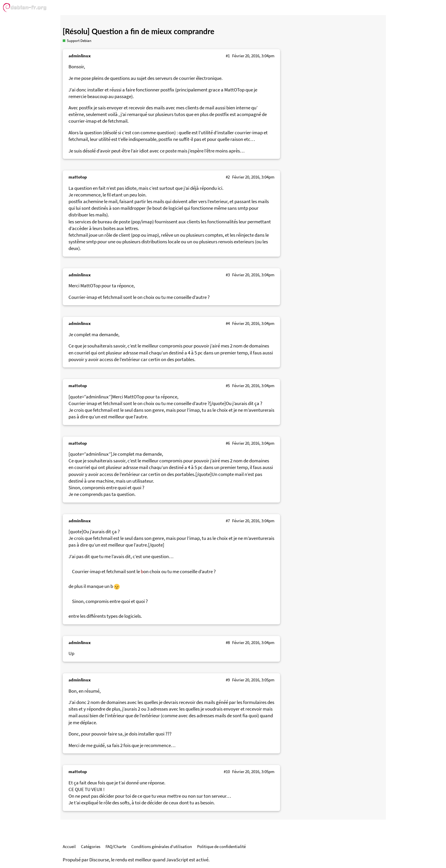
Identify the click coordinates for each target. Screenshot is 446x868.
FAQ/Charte (116, 846)
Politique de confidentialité (221, 846)
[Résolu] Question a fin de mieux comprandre (139, 31)
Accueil (69, 846)
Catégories (91, 846)
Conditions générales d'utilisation (162, 846)
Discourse (99, 860)
